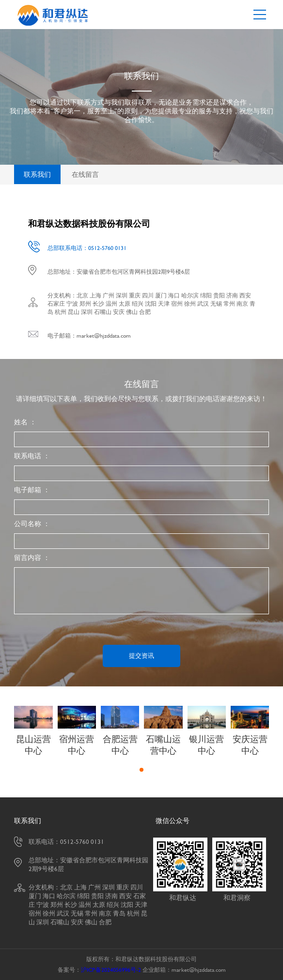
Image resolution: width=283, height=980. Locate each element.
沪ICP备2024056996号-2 (111, 970)
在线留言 (85, 174)
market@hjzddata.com (104, 336)
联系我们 (37, 174)
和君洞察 (237, 898)
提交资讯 (141, 656)
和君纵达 (183, 898)
